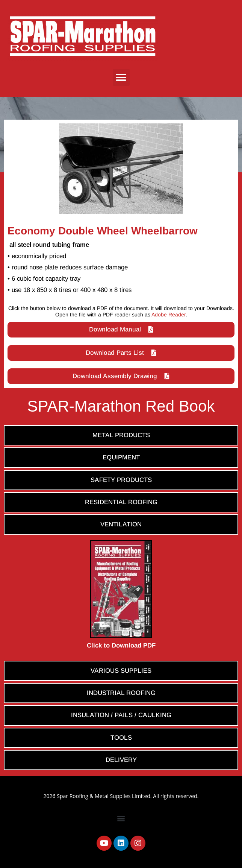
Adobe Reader (169, 315)
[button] (121, 77)
